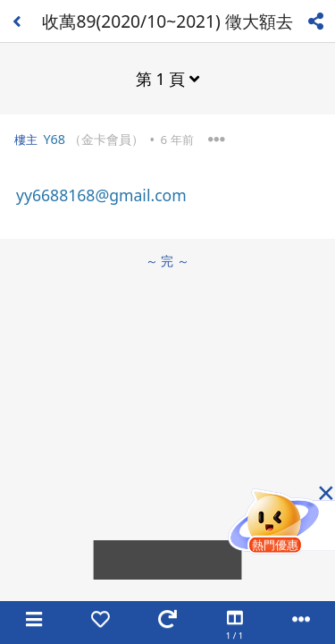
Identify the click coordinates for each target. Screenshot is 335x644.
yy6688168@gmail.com (101, 195)
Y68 (54, 139)
